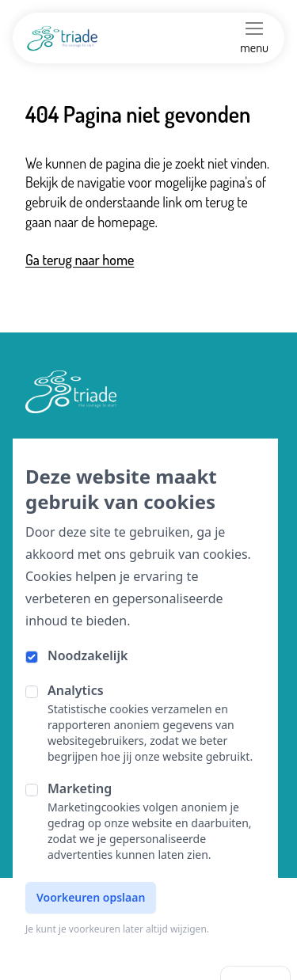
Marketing (80, 788)
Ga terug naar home (80, 260)
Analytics (76, 690)
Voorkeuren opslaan (91, 897)
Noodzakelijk (88, 655)
